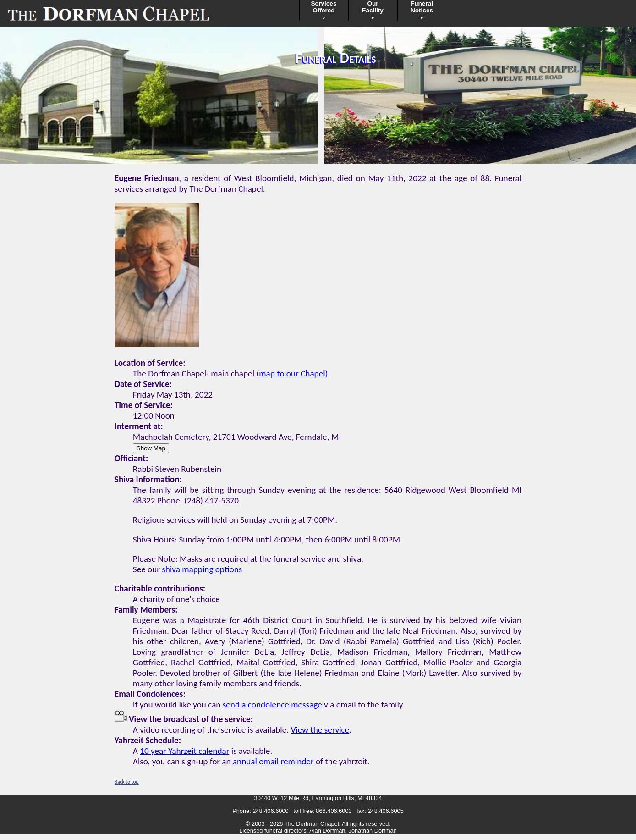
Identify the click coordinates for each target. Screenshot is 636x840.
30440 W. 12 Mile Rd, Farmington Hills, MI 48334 (318, 798)
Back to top (127, 782)
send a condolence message (272, 705)
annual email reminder (273, 761)
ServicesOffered (324, 10)
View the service (320, 730)
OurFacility (373, 10)
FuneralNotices (422, 10)
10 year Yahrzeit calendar (184, 751)
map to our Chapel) (293, 373)
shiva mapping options (202, 569)
